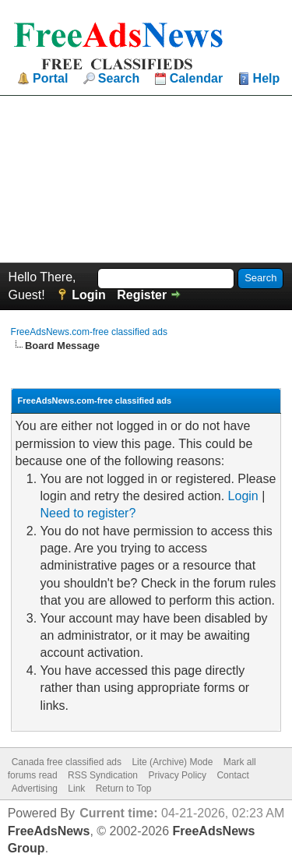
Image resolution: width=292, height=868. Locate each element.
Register (142, 295)
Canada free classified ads (67, 762)
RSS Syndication (103, 775)
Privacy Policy (177, 775)
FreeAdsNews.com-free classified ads (89, 332)
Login (89, 295)
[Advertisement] (146, 179)
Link (76, 789)
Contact (232, 775)
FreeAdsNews (49, 831)
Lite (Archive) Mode (172, 762)
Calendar (196, 79)
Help (267, 79)
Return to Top (124, 789)
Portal (50, 79)
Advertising (35, 789)
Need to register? (88, 513)
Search (119, 79)
